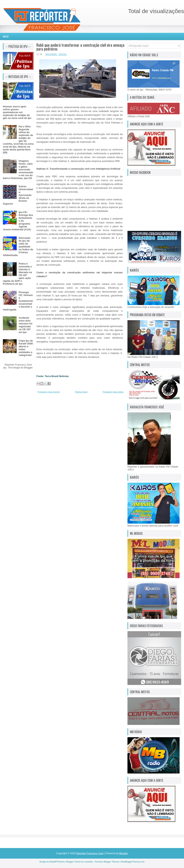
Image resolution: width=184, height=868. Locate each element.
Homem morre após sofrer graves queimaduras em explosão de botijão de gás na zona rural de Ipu (17, 112)
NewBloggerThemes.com (133, 862)
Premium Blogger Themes (107, 862)
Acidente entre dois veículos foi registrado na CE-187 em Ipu (25, 325)
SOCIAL (63, 54)
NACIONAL (51, 54)
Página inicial (81, 392)
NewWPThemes (57, 862)
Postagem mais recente (49, 392)
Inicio (6, 36)
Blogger (28, 368)
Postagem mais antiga (113, 392)
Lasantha (88, 862)
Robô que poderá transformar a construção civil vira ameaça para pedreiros (80, 47)
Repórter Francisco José (90, 853)
